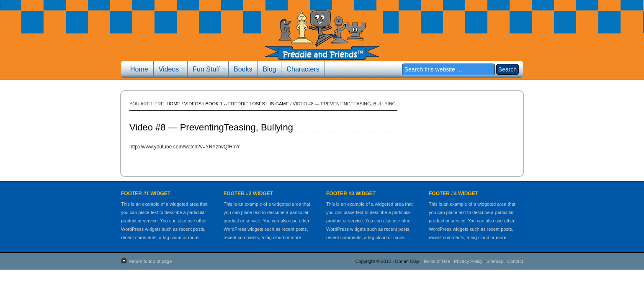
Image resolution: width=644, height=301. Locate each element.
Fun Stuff (207, 70)
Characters (303, 69)
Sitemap (495, 261)
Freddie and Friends (322, 41)
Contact (515, 261)
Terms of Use (437, 261)
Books (243, 69)
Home (139, 69)
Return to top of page (150, 261)
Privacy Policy (468, 261)
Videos (170, 70)
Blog (269, 69)
